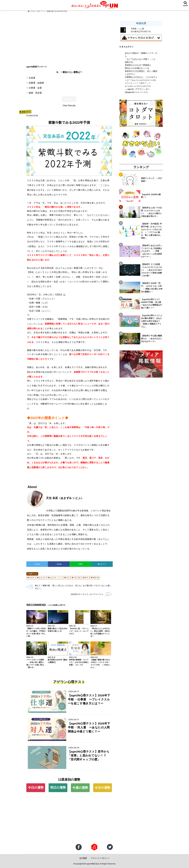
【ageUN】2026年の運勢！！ (151, 196)
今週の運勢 (80, 788)
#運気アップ (145, 83)
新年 (87, 578)
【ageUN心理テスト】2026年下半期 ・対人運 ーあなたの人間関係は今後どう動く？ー (152, 304)
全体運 (32, 78)
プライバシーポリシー (100, 858)
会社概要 (83, 858)
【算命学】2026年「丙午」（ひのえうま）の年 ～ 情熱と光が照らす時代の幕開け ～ (152, 287)
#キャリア (134, 83)
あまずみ (42, 578)
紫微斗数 (96, 578)
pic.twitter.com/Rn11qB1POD (138, 86)
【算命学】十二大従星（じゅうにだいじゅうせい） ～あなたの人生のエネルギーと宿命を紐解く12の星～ (151, 270)
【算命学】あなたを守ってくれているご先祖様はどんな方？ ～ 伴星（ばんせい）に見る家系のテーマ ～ (151, 251)
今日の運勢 (36, 788)
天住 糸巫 (77, 578)
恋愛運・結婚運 (36, 83)
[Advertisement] (69, 40)
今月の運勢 (102, 788)
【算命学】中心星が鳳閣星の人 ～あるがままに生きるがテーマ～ (151, 339)
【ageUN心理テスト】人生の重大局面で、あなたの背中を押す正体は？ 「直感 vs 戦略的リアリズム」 (152, 321)
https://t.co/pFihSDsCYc (142, 80)
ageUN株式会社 (93, 864)
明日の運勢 (58, 788)
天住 (68, 578)
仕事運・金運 (35, 88)
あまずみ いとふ (56, 578)
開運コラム (33, 574)
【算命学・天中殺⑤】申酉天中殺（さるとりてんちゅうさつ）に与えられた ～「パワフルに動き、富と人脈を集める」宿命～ (151, 231)
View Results (69, 105)
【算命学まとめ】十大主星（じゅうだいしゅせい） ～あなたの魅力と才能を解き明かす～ (151, 212)
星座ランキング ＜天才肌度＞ (151, 180)
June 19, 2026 (141, 92)
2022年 (32, 578)
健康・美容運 (35, 93)
